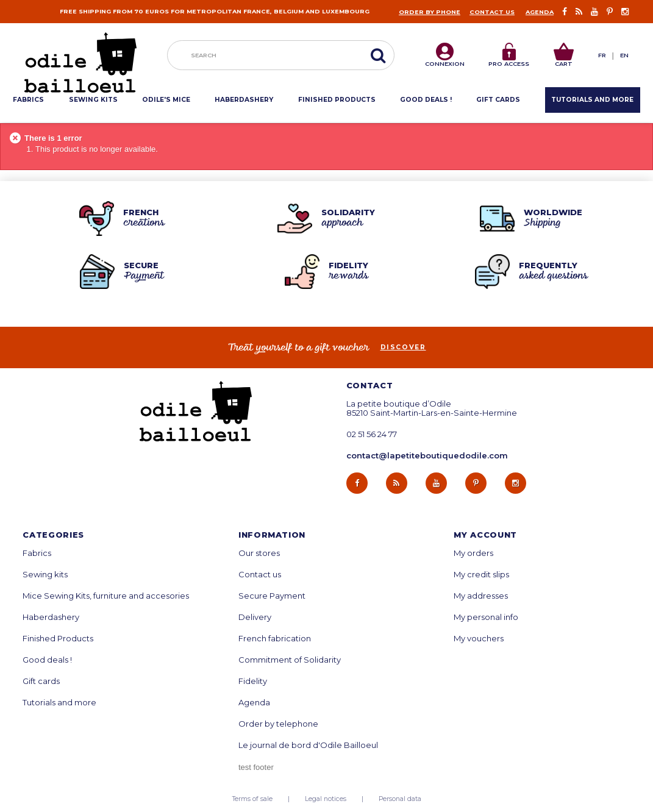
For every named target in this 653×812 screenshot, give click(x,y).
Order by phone (430, 12)
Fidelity (253, 681)
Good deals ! (47, 660)
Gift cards (41, 681)
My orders (473, 553)
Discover (403, 347)
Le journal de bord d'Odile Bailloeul (308, 745)
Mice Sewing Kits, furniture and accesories (106, 596)
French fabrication (275, 639)
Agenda (540, 12)
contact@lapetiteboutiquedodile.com (427, 455)
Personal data (400, 799)
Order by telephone (278, 724)
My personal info (486, 617)
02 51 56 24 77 (372, 434)
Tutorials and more (59, 703)
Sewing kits (45, 575)
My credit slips (481, 575)
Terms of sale (252, 799)
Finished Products (58, 639)
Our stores (259, 553)
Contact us (492, 12)
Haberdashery (51, 617)
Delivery (255, 617)
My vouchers (479, 639)
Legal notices (326, 799)
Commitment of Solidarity (290, 660)
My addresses (481, 596)
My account (485, 535)
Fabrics (37, 553)
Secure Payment (272, 596)
